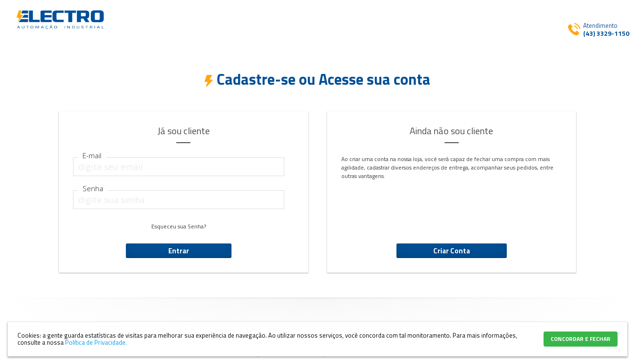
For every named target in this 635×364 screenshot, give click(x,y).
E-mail (92, 156)
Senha (93, 189)
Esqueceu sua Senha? (179, 226)
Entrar (179, 251)
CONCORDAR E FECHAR (581, 339)
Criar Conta (452, 251)
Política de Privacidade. (96, 342)
